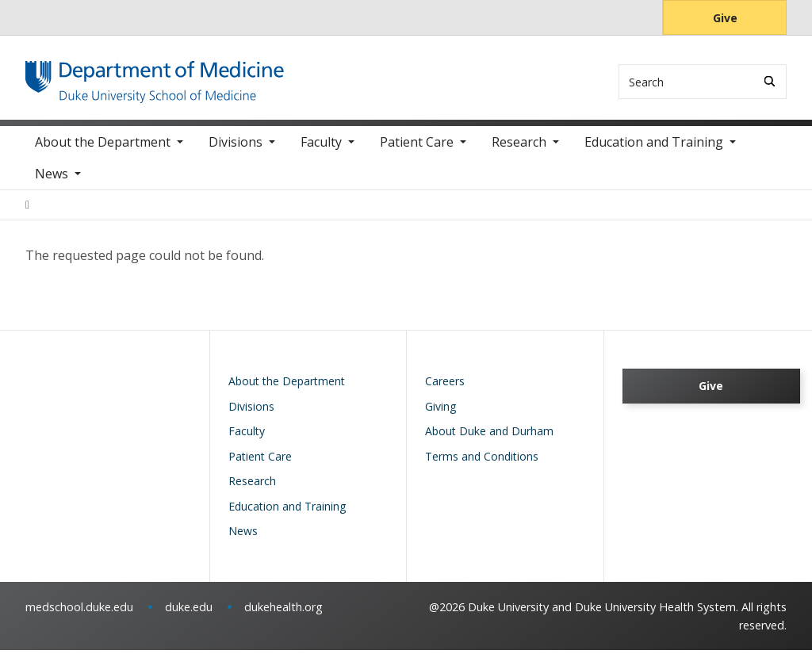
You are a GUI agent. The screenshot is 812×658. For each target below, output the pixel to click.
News (52, 182)
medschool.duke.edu (79, 615)
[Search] (770, 81)
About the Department (103, 151)
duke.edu (189, 615)
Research (519, 151)
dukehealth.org (283, 615)
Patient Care (417, 151)
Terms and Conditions (482, 464)
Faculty (321, 151)
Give (725, 18)
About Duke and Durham (489, 439)
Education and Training (654, 151)
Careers (445, 389)
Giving (440, 414)
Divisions (236, 151)
